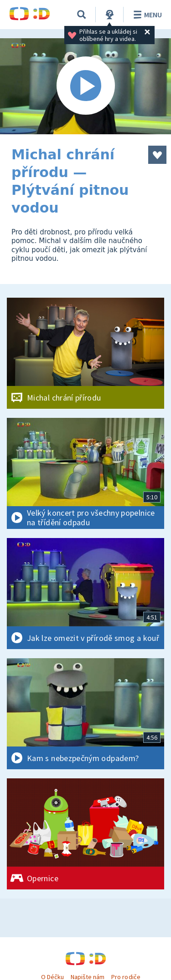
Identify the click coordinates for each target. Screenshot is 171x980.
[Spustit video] (85, 86)
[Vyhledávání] (82, 15)
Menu (146, 15)
